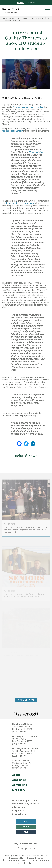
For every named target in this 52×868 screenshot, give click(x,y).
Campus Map (18, 811)
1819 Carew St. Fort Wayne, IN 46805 (22, 740)
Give (26, 832)
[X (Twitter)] (26, 849)
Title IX (30, 863)
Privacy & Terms (35, 858)
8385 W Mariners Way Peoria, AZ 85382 (22, 764)
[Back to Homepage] (26, 714)
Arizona (32, 3)
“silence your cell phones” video (28, 107)
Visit (26, 821)
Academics (19, 780)
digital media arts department (20, 203)
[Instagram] (22, 849)
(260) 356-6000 (19, 731)
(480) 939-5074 (19, 768)
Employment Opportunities (25, 800)
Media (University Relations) (26, 804)
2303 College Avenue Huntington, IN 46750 (22, 728)
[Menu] (48, 11)
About (16, 775)
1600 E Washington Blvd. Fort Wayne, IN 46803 (24, 752)
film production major (12, 131)
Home (5, 18)
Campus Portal (19, 814)
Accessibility (17, 858)
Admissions (20, 785)
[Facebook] (18, 849)
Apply (26, 827)
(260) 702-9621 (19, 744)
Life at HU (19, 790)
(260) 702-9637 (19, 756)
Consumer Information (16, 860)
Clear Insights (36, 152)
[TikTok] (34, 849)
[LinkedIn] (30, 849)
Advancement (19, 807)
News (11, 18)
